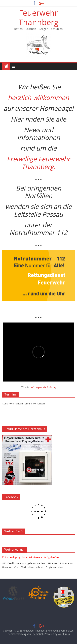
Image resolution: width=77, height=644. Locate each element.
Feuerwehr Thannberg (38, 17)
